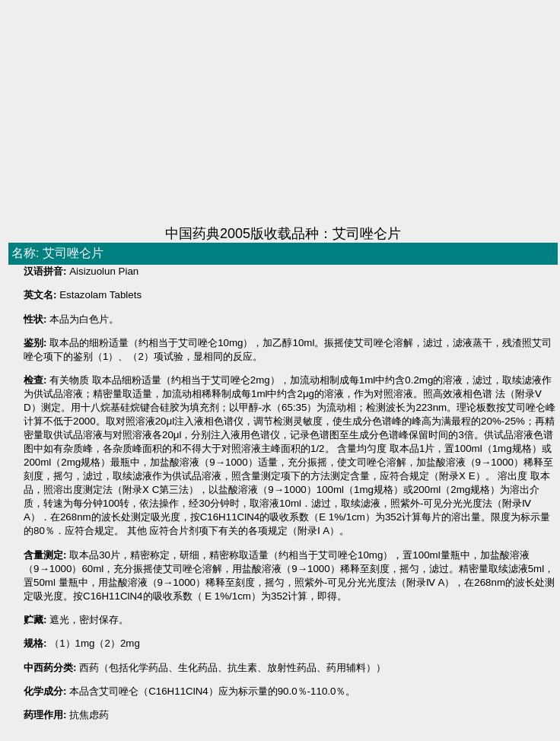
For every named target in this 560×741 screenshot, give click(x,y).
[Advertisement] (247, 114)
